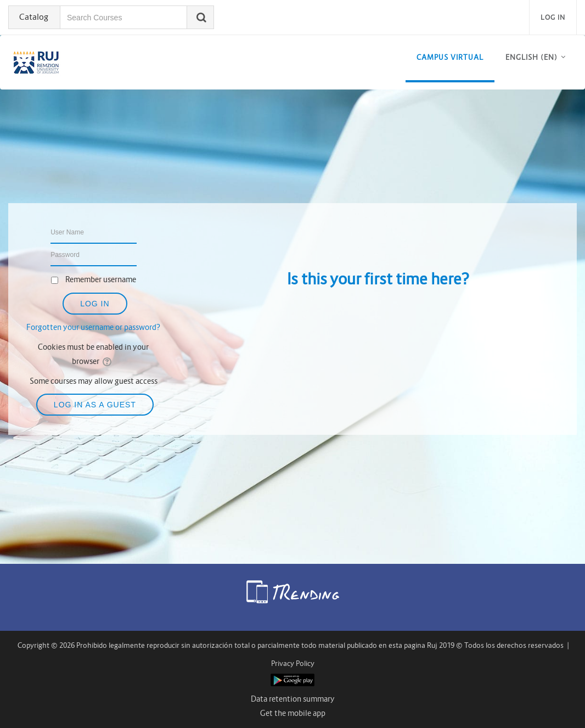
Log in (553, 17)
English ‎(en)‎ (531, 57)
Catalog (34, 17)
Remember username (101, 279)
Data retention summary (293, 699)
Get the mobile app (293, 713)
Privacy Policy (293, 663)
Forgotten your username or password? (93, 327)
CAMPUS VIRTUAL (450, 57)
